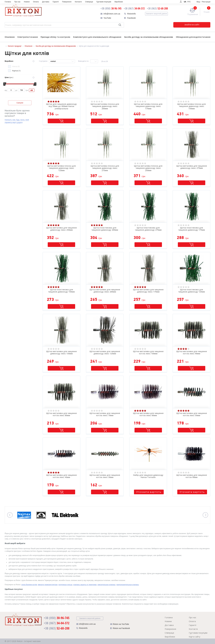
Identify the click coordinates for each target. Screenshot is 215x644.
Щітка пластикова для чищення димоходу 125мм (192, 291)
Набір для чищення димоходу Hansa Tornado (148, 476)
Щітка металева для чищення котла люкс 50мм (192, 414)
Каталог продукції (15, 46)
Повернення (67, 2)
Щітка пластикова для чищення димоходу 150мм (61, 291)
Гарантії (56, 2)
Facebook (131, 18)
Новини (27, 2)
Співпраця (89, 2)
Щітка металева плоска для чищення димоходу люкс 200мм (105, 106)
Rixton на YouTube (120, 625)
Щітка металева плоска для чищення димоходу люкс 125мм (61, 168)
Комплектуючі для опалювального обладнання (97, 37)
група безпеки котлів (29, 585)
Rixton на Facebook (120, 629)
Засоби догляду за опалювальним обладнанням (148, 37)
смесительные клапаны (106, 585)
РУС (189, 2)
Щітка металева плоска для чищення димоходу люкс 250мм (148, 168)
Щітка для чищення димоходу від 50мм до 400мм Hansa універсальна (61, 106)
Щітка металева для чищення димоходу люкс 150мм (61, 353)
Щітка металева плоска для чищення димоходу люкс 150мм (191, 106)
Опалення (10, 37)
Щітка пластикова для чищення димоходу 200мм (105, 229)
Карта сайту (195, 637)
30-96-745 (111, 8)
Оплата (36, 2)
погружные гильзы (65, 585)
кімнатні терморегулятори (48, 585)
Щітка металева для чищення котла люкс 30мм (105, 476)
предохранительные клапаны (128, 585)
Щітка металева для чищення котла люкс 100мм (148, 353)
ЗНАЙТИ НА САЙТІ (192, 25)
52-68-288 (157, 8)
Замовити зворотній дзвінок (156, 14)
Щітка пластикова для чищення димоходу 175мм (192, 229)
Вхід (203, 2)
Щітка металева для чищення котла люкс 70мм (105, 414)
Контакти (78, 2)
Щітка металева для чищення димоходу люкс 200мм (105, 291)
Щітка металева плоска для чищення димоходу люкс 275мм (105, 168)
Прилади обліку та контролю (55, 37)
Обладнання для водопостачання (193, 37)
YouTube (107, 18)
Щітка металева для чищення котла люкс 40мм (61, 476)
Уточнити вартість (149, 492)
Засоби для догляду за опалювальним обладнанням (56, 46)
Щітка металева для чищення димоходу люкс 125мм (105, 353)
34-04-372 (134, 8)
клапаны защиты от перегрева (85, 585)
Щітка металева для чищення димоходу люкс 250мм (61, 229)
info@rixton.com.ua (112, 14)
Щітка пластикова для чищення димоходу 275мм (148, 229)
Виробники (119, 2)
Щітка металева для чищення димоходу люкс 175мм (148, 291)
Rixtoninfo (131, 14)
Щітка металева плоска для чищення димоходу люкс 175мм (148, 106)
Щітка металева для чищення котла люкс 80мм (61, 414)
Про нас (17, 2)
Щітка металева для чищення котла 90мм (192, 476)
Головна (8, 2)
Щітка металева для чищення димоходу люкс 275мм (192, 167)
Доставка (46, 2)
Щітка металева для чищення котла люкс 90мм (192, 353)
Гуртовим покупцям (104, 2)
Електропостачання (28, 37)
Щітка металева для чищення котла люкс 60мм (148, 414)
